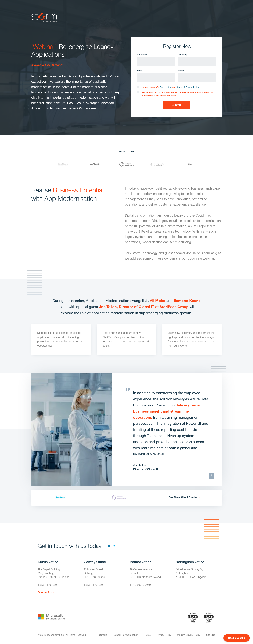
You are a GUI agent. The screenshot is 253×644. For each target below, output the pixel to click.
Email (140, 71)
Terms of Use (166, 87)
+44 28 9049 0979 (140, 585)
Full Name (142, 55)
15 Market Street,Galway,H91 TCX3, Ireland (94, 573)
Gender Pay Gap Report (126, 635)
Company (183, 55)
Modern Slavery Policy (189, 635)
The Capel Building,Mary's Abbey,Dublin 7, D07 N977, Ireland (54, 573)
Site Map (211, 635)
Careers (103, 635)
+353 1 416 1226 (48, 585)
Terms (147, 635)
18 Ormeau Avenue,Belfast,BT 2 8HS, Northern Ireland (145, 573)
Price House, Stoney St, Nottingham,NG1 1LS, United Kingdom (191, 573)
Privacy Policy (164, 635)
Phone (182, 71)
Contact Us (45, 592)
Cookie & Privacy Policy (188, 87)
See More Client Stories (183, 497)
